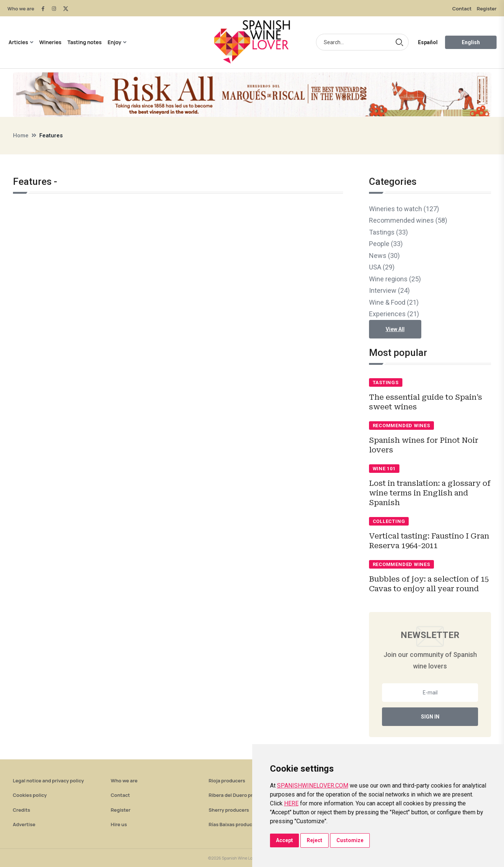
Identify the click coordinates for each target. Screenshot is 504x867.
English (471, 42)
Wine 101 (384, 469)
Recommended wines (401, 426)
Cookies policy (30, 795)
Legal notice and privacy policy (49, 781)
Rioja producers (227, 781)
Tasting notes (85, 42)
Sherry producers (229, 810)
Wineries (50, 42)
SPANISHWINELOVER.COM (313, 786)
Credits (22, 810)
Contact (462, 9)
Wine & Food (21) (394, 302)
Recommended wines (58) (408, 220)
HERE (291, 803)
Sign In (430, 717)
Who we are (21, 9)
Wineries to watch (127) (404, 209)
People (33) (386, 244)
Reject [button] (314, 840)
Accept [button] (284, 840)
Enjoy (114, 42)
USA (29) (382, 267)
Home (21, 135)
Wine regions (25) (395, 279)
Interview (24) (389, 290)
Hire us (119, 824)
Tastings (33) (388, 232)
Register (487, 9)
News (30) (384, 256)
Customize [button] (350, 840)
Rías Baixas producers (234, 824)
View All (395, 329)
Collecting (389, 521)
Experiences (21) (394, 314)
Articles (18, 42)
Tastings (386, 382)
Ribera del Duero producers (240, 795)
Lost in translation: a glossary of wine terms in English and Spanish (430, 493)
